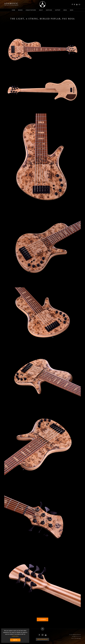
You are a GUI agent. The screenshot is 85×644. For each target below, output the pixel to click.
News (72, 10)
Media (65, 10)
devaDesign (78, 638)
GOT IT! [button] (15, 640)
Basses (20, 10)
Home (13, 10)
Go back (42, 619)
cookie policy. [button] (15, 636)
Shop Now (49, 10)
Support (58, 10)
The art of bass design (11, 5)
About (41, 10)
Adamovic (11, 4)
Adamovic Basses (42, 4)
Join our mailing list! (42, 639)
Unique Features (31, 10)
